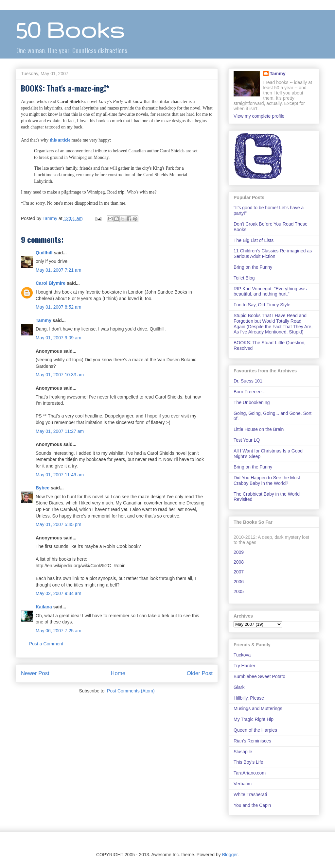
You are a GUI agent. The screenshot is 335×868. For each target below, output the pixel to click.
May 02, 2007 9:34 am (58, 593)
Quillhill (44, 253)
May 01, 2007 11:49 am (60, 475)
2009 (239, 552)
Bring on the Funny (253, 267)
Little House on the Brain (259, 429)
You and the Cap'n (252, 805)
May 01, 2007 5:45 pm (58, 524)
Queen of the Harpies (255, 730)
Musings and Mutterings (258, 708)
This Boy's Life (248, 762)
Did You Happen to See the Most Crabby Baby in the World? (267, 480)
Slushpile (243, 752)
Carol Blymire (51, 283)
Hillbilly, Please (249, 698)
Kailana (44, 607)
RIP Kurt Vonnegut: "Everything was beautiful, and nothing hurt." (270, 291)
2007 (239, 572)
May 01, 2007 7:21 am (58, 270)
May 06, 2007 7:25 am (58, 631)
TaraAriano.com (250, 773)
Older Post (200, 673)
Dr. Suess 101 (248, 381)
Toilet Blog (244, 278)
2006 (239, 582)
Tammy (44, 320)
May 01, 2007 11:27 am (60, 431)
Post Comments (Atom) (131, 691)
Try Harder (244, 666)
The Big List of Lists (254, 240)
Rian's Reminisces (252, 741)
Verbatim (243, 784)
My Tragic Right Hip (254, 719)
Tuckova (242, 655)
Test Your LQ (247, 440)
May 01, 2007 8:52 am (58, 307)
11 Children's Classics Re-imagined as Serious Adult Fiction (273, 254)
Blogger (230, 855)
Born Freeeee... (249, 392)
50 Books (70, 30)
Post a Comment (46, 644)
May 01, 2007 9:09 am (58, 338)
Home (118, 673)
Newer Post (35, 673)
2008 (239, 562)
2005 (239, 591)
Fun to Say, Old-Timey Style (262, 305)
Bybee (43, 488)
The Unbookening (252, 402)
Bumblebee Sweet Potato (259, 676)
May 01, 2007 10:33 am (60, 375)
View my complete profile (259, 116)
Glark (239, 687)
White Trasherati (250, 794)
